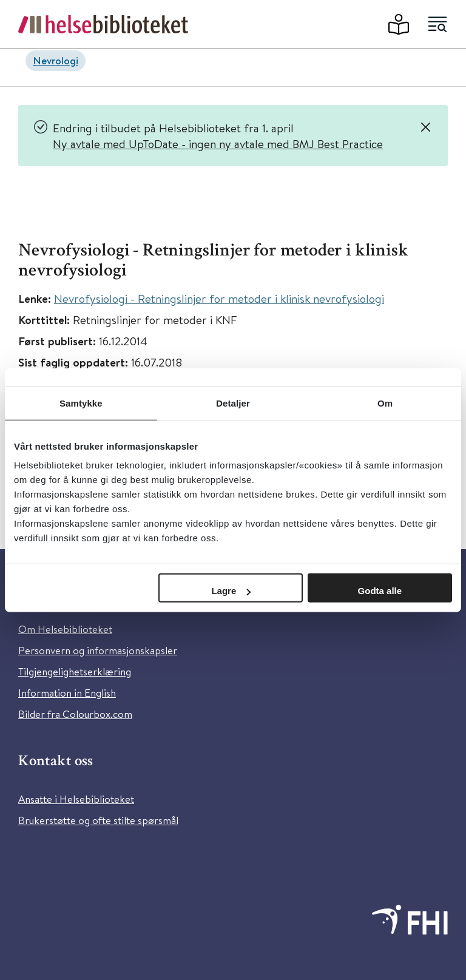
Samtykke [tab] (81, 403)
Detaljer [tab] (233, 403)
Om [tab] (385, 403)
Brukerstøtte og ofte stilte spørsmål (98, 820)
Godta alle (380, 591)
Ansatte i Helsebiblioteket (76, 799)
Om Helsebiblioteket (65, 629)
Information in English (67, 693)
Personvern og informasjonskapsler (98, 650)
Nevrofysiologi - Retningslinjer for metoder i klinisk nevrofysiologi (219, 298)
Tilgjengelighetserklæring (75, 671)
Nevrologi (56, 60)
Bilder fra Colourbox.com (75, 714)
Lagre (231, 591)
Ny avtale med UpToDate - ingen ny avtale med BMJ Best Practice (218, 144)
